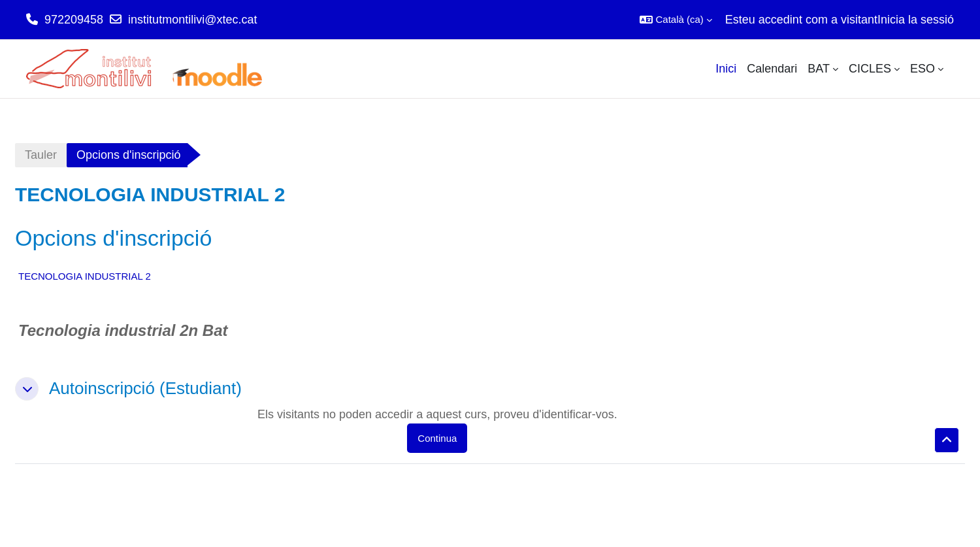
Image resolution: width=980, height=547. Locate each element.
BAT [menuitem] (819, 69)
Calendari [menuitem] (772, 69)
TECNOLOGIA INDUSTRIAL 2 (85, 276)
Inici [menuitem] (726, 69)
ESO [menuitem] (923, 69)
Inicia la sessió (916, 20)
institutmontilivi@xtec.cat (192, 20)
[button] (676, 20)
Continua (437, 438)
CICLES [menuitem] (870, 69)
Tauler (41, 155)
